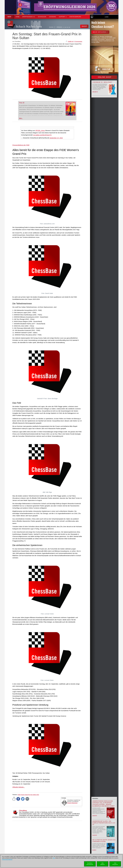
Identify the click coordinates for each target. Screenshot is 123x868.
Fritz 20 (22, 103)
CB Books (53, 17)
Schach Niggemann (72, 803)
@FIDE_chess (40, 130)
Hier (54, 858)
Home (18, 17)
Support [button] (63, 17)
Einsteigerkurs (75, 17)
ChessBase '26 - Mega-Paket (102, 82)
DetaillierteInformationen (90, 864)
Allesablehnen (102, 864)
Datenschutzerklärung (7, 859)
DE (63, 27)
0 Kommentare (78, 42)
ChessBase (23, 810)
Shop (9, 17)
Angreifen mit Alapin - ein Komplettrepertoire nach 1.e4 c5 (104, 823)
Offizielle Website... (19, 787)
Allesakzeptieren (115, 864)
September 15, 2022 (56, 138)
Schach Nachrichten (29, 27)
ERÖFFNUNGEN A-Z (29, 17)
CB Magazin (42, 17)
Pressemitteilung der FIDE (21, 145)
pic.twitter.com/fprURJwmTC (42, 135)
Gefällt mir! (71, 42)
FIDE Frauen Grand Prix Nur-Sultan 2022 (28, 795)
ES (68, 27)
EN (65, 27)
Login (107, 17)
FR (69, 27)
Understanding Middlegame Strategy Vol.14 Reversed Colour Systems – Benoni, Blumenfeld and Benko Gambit (103, 804)
